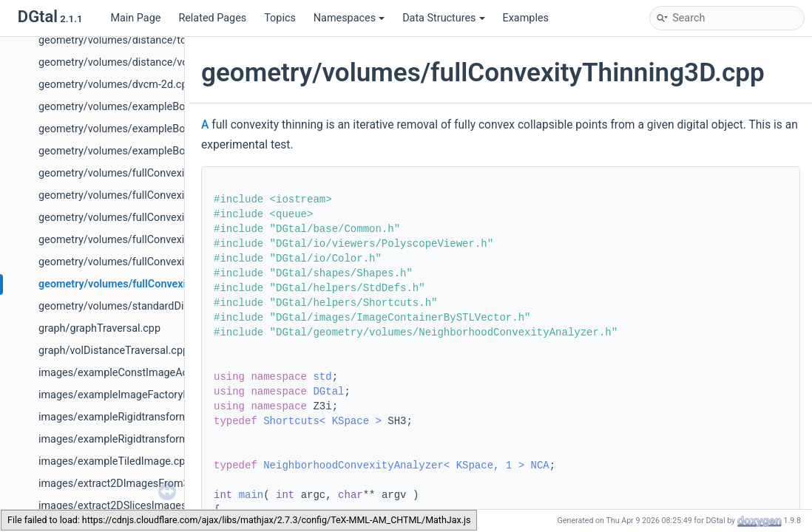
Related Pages (212, 18)
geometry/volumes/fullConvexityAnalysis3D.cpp (152, 173)
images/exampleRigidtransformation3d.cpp (142, 439)
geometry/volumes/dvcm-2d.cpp (116, 85)
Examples (526, 18)
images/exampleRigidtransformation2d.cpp (142, 417)
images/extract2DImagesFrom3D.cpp (127, 484)
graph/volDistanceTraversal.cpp (114, 351)
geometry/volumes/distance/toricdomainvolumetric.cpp (171, 40)
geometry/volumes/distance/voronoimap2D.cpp (152, 62)
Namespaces (349, 18)
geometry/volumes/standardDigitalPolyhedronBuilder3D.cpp (181, 306)
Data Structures (443, 18)
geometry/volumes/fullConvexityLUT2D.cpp (141, 218)
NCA (539, 465)
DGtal (328, 392)
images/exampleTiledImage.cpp (115, 461)
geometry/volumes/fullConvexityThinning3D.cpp (154, 284)
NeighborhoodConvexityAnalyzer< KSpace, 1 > (394, 465)
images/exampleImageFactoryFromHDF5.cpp (146, 395)
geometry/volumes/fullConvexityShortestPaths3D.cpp (166, 240)
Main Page (135, 18)
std (322, 377)
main (251, 495)
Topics (280, 18)
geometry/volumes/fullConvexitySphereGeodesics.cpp (167, 262)
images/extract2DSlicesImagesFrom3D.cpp (141, 506)
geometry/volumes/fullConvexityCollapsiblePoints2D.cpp (173, 195)
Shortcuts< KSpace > (322, 421)
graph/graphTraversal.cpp (99, 328)
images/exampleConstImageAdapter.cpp (135, 373)
